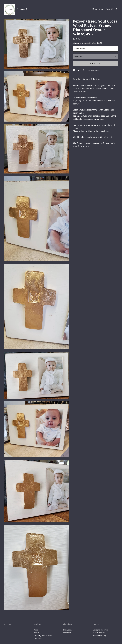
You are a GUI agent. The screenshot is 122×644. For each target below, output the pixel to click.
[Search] (117, 10)
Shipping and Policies (43, 636)
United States (90, 43)
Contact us (38, 639)
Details (77, 79)
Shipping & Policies (91, 79)
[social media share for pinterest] (84, 71)
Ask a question (93, 71)
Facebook (67, 633)
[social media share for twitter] (79, 71)
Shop (94, 9)
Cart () (109, 9)
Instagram (67, 630)
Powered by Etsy (99, 636)
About (101, 9)
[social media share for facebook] (74, 71)
